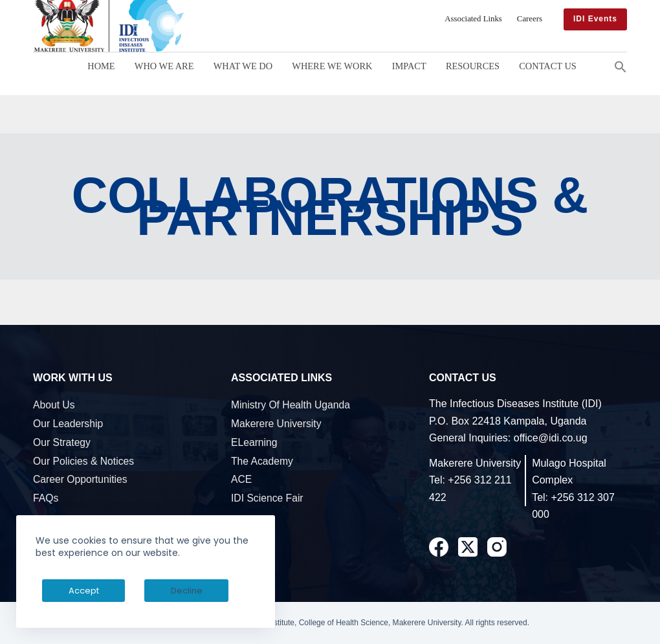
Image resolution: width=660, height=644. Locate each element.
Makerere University (276, 424)
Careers (530, 19)
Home (101, 66)
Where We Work (332, 66)
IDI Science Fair (267, 498)
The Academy (262, 461)
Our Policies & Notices (83, 461)
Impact (409, 66)
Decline (137, 591)
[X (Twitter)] (468, 547)
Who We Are (164, 66)
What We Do (243, 66)
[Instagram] (497, 547)
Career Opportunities (80, 479)
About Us (54, 405)
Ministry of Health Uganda (291, 405)
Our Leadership (68, 424)
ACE (241, 479)
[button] (621, 66)
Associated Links (473, 19)
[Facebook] (439, 547)
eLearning (254, 442)
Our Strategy (62, 442)
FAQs (46, 498)
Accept (67, 591)
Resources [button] (473, 66)
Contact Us (548, 66)
